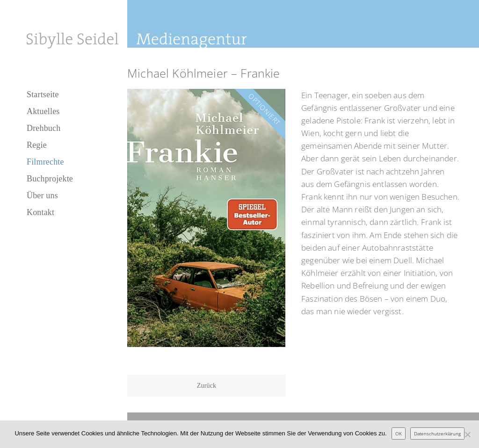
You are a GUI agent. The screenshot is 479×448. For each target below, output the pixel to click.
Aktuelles (43, 111)
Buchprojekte (50, 179)
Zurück (207, 386)
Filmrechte (45, 162)
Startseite (43, 94)
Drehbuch (44, 128)
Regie (37, 145)
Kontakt (40, 212)
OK (399, 434)
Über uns (42, 195)
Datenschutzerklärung (437, 434)
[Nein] (467, 434)
